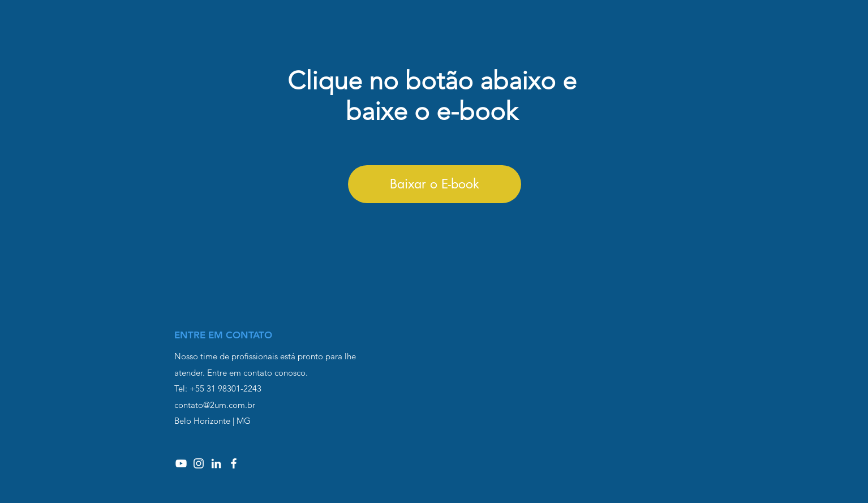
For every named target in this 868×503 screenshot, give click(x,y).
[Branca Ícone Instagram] (199, 463)
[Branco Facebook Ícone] (234, 463)
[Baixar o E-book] (435, 184)
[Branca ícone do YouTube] (181, 463)
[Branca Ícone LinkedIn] (216, 463)
